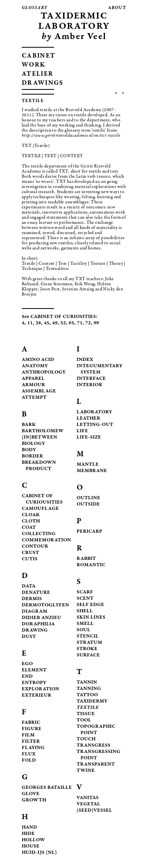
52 (63, 323)
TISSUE (86, 714)
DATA (29, 586)
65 (71, 323)
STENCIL (88, 637)
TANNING (89, 689)
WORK (34, 65)
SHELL (85, 611)
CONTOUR (35, 547)
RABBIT (86, 559)
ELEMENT (34, 670)
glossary (35, 8)
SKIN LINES (91, 618)
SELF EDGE (90, 605)
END (27, 677)
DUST (29, 637)
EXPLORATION (40, 689)
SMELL (85, 624)
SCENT (85, 599)
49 (55, 323)
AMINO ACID (38, 360)
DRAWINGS (42, 83)
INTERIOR (89, 385)
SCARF (85, 592)
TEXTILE (88, 708)
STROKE (87, 649)
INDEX (85, 360)
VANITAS (88, 798)
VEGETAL (88, 804)
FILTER (31, 742)
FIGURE (32, 729)
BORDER (32, 456)
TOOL (84, 720)
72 (88, 323)
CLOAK (31, 515)
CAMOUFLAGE (40, 509)
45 (47, 323)
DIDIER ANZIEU (41, 618)
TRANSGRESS (94, 746)
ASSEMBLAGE (39, 391)
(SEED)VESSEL (94, 811)
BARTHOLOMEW (43, 431)
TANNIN (87, 683)
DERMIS (32, 599)
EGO (27, 664)
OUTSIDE (88, 505)
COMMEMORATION (46, 540)
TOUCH (86, 739)
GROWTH (34, 800)
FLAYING (33, 748)
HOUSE (31, 847)
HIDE (28, 834)
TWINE (86, 771)
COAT (29, 528)
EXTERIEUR (37, 696)
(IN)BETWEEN (39, 438)
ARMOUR (33, 385)
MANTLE (88, 465)
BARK (29, 425)
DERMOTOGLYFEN (45, 605)
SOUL (83, 630)
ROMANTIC (91, 565)
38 (38, 323)
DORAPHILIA (38, 624)
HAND (29, 828)
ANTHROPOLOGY (44, 373)
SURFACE (88, 655)
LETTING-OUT (95, 425)
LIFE (82, 431)
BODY (29, 450)
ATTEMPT (34, 398)
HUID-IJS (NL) (39, 853)
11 (30, 323)
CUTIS (30, 559)
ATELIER (37, 74)
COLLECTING (39, 534)
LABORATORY (94, 412)
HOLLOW (33, 840)
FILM (28, 735)
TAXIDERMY (92, 702)
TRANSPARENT (96, 765)
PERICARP (89, 532)
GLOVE (31, 794)
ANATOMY (35, 366)
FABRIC (31, 723)
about (117, 8)
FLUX (29, 754)
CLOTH (31, 521)
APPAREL (33, 379)
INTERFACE (91, 379)
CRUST (30, 553)
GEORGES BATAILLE (47, 788)
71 (80, 323)
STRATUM (89, 643)
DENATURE (36, 593)
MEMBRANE (92, 471)
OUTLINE (88, 498)
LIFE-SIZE (89, 438)
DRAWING (35, 631)
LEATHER (88, 419)
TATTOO (87, 695)
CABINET (38, 56)
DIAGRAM (35, 612)
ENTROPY (34, 683)
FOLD (29, 761)
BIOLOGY (33, 444)
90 (96, 323)
